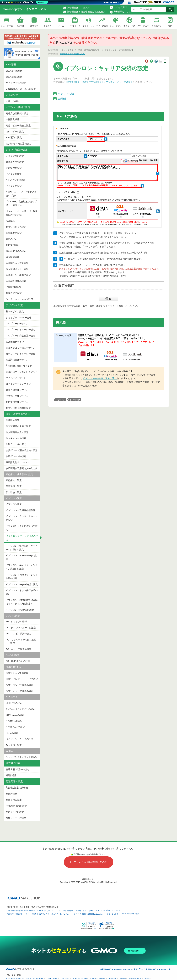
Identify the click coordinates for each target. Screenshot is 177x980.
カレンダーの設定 (15, 131)
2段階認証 (11, 775)
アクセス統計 (102, 26)
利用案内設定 (13, 245)
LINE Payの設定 (14, 703)
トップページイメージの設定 (21, 330)
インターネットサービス (15, 978)
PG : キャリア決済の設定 (19, 649)
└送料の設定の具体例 (17, 788)
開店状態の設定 (14, 168)
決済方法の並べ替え (16, 444)
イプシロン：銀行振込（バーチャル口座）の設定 (22, 548)
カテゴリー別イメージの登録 (21, 354)
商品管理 (20, 26)
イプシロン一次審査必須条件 (21, 510)
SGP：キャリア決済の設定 (20, 691)
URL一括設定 (13, 101)
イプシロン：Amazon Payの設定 (21, 557)
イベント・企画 (75, 26)
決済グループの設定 (16, 456)
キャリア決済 (66, 94)
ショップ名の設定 (15, 156)
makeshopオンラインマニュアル (24, 9)
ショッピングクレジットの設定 (22, 757)
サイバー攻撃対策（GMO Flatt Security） (88, 914)
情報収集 (102, 978)
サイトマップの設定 (16, 83)
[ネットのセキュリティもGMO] (25, 2)
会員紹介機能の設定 (16, 281)
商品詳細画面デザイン (17, 360)
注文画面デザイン (15, 342)
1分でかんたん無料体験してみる (88, 862)
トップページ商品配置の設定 (21, 336)
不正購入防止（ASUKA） (19, 462)
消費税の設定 (13, 420)
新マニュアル (64, 43)
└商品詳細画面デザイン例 (19, 366)
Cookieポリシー (88, 879)
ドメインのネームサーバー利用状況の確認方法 (22, 213)
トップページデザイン (17, 324)
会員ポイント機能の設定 (18, 275)
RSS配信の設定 (14, 137)
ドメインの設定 (14, 186)
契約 (170, 26)
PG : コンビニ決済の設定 (19, 634)
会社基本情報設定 (15, 162)
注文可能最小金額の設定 (18, 426)
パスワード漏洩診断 (66, 911)
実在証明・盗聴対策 (15, 914)
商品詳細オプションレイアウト (22, 372)
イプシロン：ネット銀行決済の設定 (22, 592)
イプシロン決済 (14, 504)
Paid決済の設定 (14, 745)
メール (61, 26)
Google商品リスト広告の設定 (21, 89)
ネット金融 (113, 978)
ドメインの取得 (14, 174)
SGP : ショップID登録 (17, 673)
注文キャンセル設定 (16, 438)
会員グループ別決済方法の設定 (22, 450)
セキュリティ (65, 978)
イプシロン (61, 400)
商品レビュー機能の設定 (18, 126)
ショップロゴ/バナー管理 (19, 318)
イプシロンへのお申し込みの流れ (100, 378)
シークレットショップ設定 (19, 299)
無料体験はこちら (122, 12)
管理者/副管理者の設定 (17, 769)
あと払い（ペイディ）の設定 (21, 709)
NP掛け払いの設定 (15, 727)
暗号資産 (123, 978)
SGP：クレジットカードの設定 (22, 679)
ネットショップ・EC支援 (35, 978)
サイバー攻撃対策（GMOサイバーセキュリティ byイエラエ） (48, 914)
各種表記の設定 (14, 293)
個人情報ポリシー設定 (17, 269)
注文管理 (34, 26)
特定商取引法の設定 (16, 251)
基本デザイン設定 (15, 311)
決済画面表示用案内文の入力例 (22, 468)
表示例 (62, 99)
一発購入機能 (13, 119)
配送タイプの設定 (15, 812)
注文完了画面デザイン (17, 396)
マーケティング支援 (80, 978)
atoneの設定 (12, 733)
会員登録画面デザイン (17, 390)
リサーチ (93, 978)
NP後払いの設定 (14, 721)
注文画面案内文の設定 (17, 432)
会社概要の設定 (14, 233)
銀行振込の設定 (14, 480)
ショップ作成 (7, 26)
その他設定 (157, 26)
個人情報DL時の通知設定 (19, 144)
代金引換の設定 (14, 492)
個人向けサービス (135, 978)
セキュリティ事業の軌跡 (130, 914)
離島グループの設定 (16, 818)
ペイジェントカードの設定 (19, 739)
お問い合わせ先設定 (16, 227)
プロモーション (88, 26)
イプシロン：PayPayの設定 (20, 610)
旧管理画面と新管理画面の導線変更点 (86, 12)
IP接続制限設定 (14, 287)
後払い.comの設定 (15, 715)
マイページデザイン (16, 378)
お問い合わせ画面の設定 (18, 408)
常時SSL (10, 221)
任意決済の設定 (14, 486)
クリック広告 (143, 26)
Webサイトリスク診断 (85, 911)
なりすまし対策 (113, 914)
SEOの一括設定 (14, 71)
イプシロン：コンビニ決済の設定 (22, 528)
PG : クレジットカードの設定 (21, 628)
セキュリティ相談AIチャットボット (109, 910)
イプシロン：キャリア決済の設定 (22, 538)
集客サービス (129, 26)
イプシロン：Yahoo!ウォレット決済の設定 (22, 577)
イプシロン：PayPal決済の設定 (22, 584)
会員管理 (48, 26)
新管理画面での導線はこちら (72, 54)
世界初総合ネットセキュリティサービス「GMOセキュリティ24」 (31, 911)
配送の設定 (11, 794)
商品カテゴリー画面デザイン (21, 348)
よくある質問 (120, 7)
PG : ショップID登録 (16, 621)
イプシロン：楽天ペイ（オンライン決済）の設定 (22, 567)
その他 (147, 978)
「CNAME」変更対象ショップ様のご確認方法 (21, 203)
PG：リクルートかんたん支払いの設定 (21, 641)
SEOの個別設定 (14, 77)
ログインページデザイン (18, 384)
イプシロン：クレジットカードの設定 (22, 518)
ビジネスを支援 (52, 978)
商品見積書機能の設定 (17, 113)
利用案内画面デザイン (17, 402)
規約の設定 (11, 239)
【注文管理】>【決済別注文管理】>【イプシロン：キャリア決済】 (99, 82)
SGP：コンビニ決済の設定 (20, 685)
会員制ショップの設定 (17, 263)
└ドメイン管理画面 (16, 180)
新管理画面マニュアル (78, 8)
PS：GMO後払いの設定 (18, 661)
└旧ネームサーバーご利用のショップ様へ (21, 194)
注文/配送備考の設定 (16, 806)
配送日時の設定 (14, 800)
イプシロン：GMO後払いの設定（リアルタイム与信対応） (22, 602)
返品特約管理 (13, 257)
